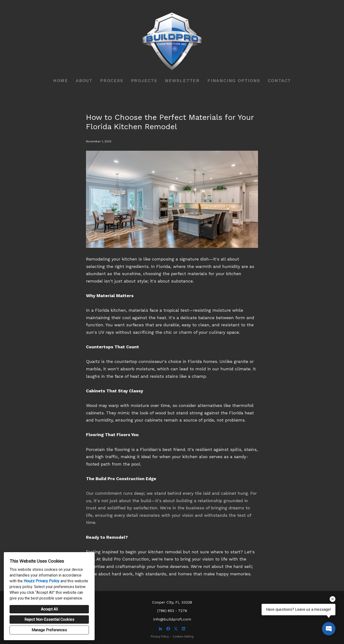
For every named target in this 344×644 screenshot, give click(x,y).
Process (112, 80)
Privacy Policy (160, 637)
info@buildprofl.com (172, 619)
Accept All (49, 609)
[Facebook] (168, 629)
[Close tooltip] (333, 599)
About (84, 80)
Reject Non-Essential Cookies (49, 619)
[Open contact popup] (329, 629)
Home (61, 80)
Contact (279, 80)
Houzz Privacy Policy (42, 581)
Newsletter (182, 80)
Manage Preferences (49, 630)
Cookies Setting (183, 637)
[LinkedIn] (183, 629)
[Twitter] (176, 629)
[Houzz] (161, 629)
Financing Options (234, 80)
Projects (144, 80)
